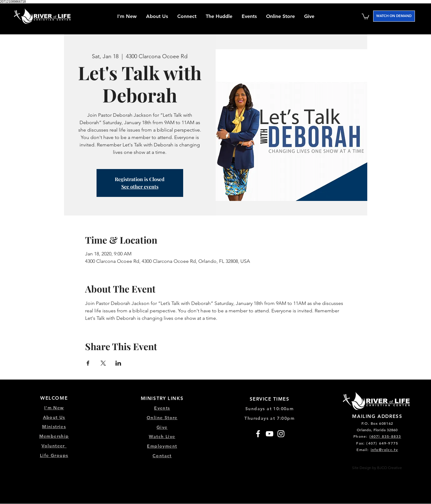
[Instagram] (281, 434)
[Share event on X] (103, 363)
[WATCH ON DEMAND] (394, 16)
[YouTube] (269, 434)
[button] (187, 16)
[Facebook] (258, 434)
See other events (140, 187)
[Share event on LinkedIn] (118, 363)
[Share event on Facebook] (88, 363)
